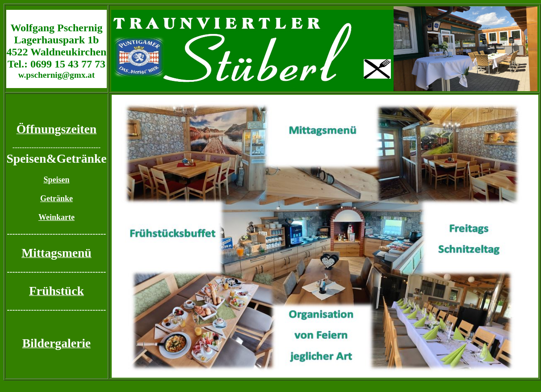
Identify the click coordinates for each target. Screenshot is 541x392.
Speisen (56, 180)
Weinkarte (57, 217)
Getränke (57, 198)
